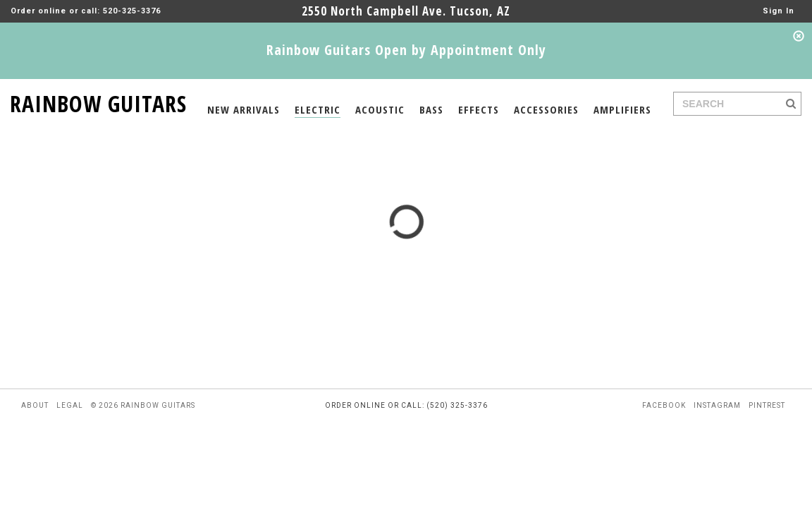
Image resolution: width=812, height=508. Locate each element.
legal (70, 405)
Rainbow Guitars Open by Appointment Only (406, 50)
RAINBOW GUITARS (98, 101)
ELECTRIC (318, 109)
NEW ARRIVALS (244, 109)
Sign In (779, 11)
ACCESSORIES (546, 109)
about (35, 405)
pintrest (767, 405)
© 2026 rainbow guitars (143, 405)
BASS (431, 109)
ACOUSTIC (380, 109)
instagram (717, 405)
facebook (664, 405)
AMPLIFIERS (622, 109)
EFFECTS (479, 109)
